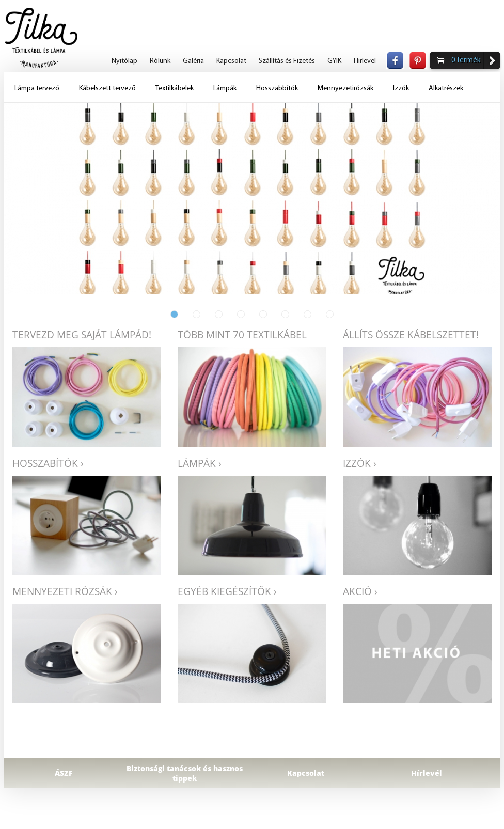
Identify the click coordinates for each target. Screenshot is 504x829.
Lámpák (225, 89)
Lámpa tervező (37, 89)
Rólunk (160, 61)
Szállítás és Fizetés (287, 61)
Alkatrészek (446, 89)
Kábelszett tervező (107, 89)
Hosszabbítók (277, 89)
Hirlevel (365, 61)
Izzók (401, 89)
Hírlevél (427, 773)
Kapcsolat (231, 61)
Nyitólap (124, 61)
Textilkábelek (175, 89)
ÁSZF (64, 773)
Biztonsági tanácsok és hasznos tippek (185, 773)
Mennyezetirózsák (345, 89)
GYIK (334, 61)
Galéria (193, 61)
